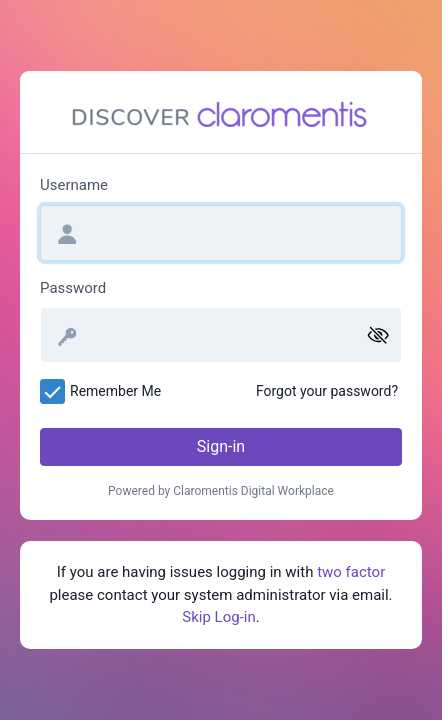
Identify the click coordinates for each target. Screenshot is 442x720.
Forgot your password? (327, 391)
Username (74, 185)
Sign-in (221, 446)
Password (73, 288)
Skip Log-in (218, 617)
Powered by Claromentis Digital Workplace (221, 491)
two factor (351, 572)
